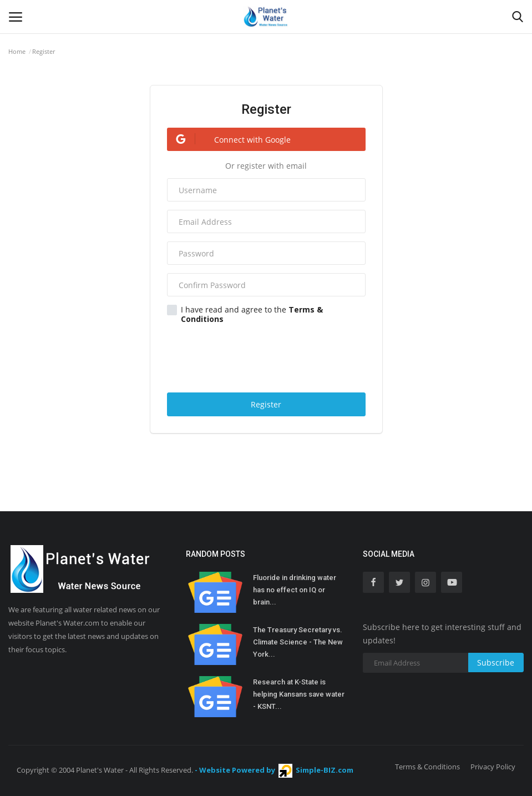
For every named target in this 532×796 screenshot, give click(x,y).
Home (17, 51)
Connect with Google (229, 139)
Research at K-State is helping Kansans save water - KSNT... (299, 694)
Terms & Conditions (427, 767)
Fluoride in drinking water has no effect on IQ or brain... (295, 590)
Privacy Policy (493, 767)
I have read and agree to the (245, 314)
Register (266, 404)
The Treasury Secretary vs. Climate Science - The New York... (298, 642)
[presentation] (267, 356)
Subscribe (496, 663)
